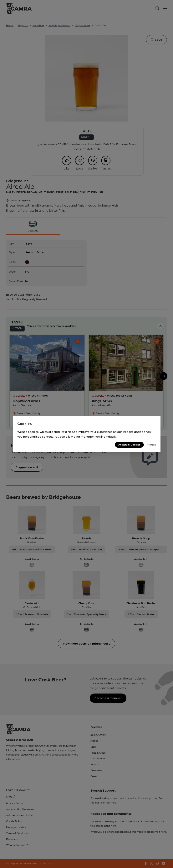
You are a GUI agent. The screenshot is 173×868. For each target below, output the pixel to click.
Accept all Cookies (129, 444)
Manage (152, 445)
